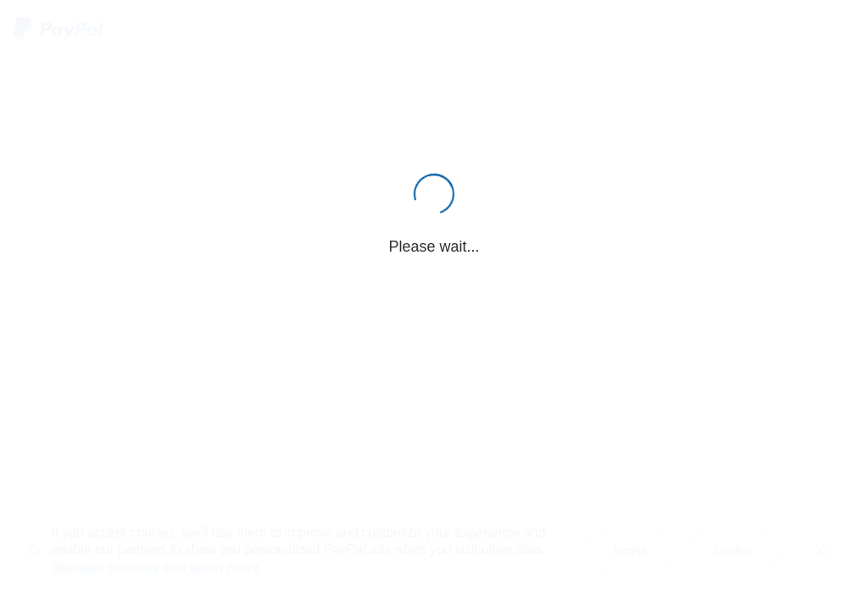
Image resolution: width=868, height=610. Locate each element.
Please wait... (434, 247)
